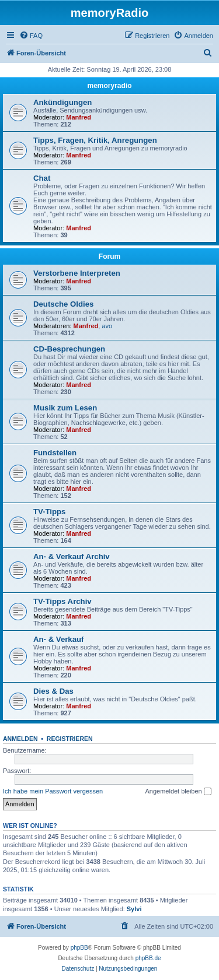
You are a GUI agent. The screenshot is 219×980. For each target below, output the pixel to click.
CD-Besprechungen (69, 349)
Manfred (79, 117)
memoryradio (109, 86)
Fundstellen (55, 453)
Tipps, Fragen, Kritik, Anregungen (95, 140)
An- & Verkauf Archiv (72, 556)
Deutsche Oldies (63, 304)
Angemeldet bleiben (178, 792)
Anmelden (20, 739)
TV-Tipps (49, 512)
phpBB (79, 948)
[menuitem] (31, 36)
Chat (42, 178)
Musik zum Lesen (65, 408)
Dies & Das (53, 691)
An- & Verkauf (58, 639)
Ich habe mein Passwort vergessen (53, 791)
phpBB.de (148, 958)
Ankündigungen (62, 102)
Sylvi (134, 909)
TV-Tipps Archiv (62, 601)
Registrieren (70, 739)
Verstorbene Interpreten (77, 273)
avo (107, 326)
